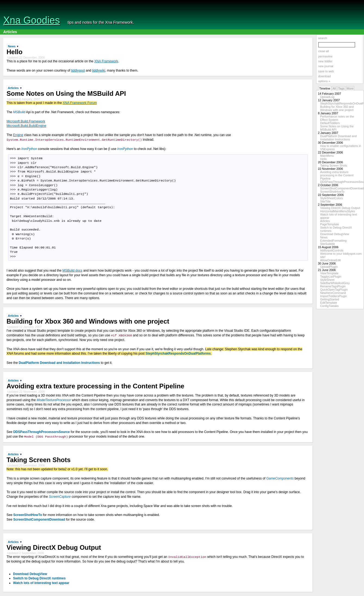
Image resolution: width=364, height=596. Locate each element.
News (324, 237)
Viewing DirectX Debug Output (340, 208)
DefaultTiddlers (330, 123)
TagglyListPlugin (331, 277)
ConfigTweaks (329, 306)
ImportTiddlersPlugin (334, 296)
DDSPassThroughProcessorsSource (42, 432)
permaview (325, 56)
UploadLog (327, 97)
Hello (324, 159)
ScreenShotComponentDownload (342, 188)
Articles (10, 32)
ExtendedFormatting (333, 241)
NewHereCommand (333, 293)
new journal (326, 66)
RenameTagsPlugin (333, 286)
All (334, 88)
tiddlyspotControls (332, 250)
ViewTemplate (329, 273)
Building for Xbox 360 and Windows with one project (337, 108)
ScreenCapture (60, 497)
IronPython (29, 149)
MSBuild (19, 112)
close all (324, 51)
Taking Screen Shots (334, 165)
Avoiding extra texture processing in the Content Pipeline (337, 175)
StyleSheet (327, 280)
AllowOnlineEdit (331, 260)
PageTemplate (330, 224)
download (325, 76)
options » (324, 81)
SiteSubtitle (328, 244)
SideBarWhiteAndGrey (335, 283)
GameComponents (280, 479)
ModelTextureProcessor (54, 400)
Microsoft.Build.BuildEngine (26, 126)
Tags (341, 88)
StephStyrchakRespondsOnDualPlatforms (178, 354)
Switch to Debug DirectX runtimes (39, 579)
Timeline (325, 88)
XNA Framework (106, 61)
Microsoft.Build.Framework (26, 121)
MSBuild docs (72, 271)
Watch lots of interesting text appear (41, 583)
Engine (18, 135)
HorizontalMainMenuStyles (338, 211)
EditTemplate (329, 303)
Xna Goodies (32, 20)
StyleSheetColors (332, 198)
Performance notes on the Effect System (337, 118)
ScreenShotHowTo (332, 192)
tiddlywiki (99, 70)
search (323, 38)
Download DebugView (335, 234)
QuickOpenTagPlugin (334, 290)
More (350, 88)
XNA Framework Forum (80, 103)
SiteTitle (326, 201)
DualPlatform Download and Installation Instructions (338, 138)
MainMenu (327, 156)
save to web (326, 71)
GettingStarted (330, 299)
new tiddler (325, 61)
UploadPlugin (329, 267)
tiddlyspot (78, 70)
